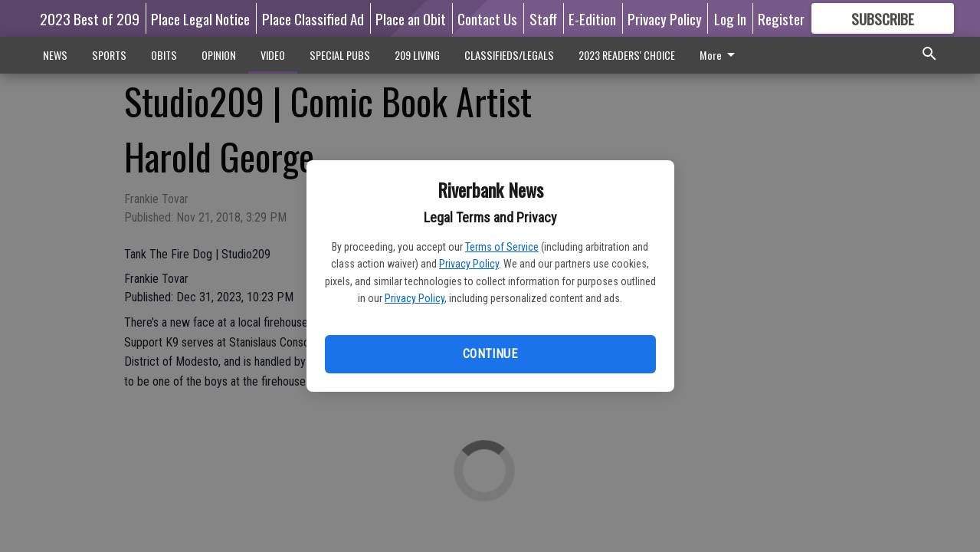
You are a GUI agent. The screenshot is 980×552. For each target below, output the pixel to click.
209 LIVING (417, 55)
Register (781, 18)
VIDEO (273, 55)
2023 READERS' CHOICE (627, 55)
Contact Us (487, 18)
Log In (730, 18)
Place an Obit (411, 18)
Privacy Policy (469, 264)
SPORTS (109, 55)
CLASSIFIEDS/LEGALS (509, 55)
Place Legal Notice (200, 18)
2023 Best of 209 (90, 18)
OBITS (164, 55)
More (720, 55)
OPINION (219, 55)
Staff (543, 18)
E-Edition (592, 18)
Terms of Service (502, 247)
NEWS (55, 55)
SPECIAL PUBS (340, 55)
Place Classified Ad (313, 18)
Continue (490, 354)
